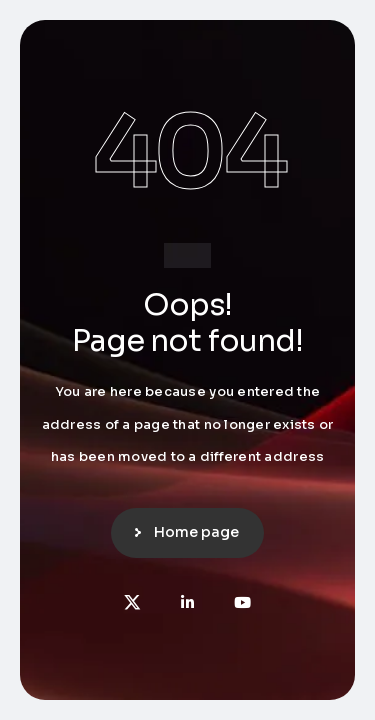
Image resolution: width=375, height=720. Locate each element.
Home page (196, 532)
